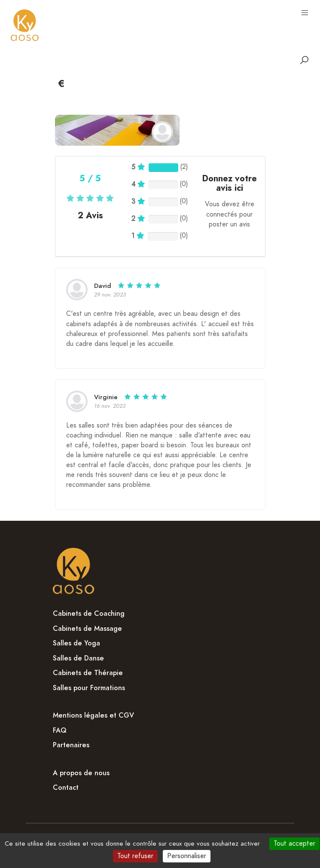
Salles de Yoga (76, 643)
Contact (66, 788)
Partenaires (71, 745)
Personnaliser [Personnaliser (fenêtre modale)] (187, 856)
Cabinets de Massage (87, 629)
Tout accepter (294, 844)
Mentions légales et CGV (93, 715)
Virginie (106, 397)
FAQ (60, 730)
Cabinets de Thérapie (88, 673)
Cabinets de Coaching (89, 614)
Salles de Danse (78, 658)
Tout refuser (135, 856)
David (103, 286)
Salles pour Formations (89, 688)
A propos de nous (81, 773)
